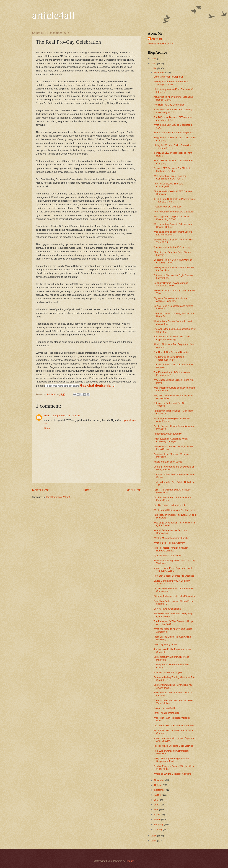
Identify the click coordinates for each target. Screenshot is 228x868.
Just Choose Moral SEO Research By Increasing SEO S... (173, 111)
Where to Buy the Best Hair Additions (172, 774)
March (158, 819)
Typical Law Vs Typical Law (167, 555)
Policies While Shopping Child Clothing (173, 746)
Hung (47, 416)
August (158, 795)
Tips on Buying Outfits (165, 708)
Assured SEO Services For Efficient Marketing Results (172, 170)
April (157, 815)
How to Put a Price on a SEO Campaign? (174, 212)
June (157, 805)
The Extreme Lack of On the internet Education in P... (172, 374)
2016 (154, 68)
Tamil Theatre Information (167, 713)
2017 (154, 64)
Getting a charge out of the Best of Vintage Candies (171, 83)
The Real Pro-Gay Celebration (169, 105)
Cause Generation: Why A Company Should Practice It (172, 582)
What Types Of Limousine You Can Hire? (174, 510)
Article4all (157, 39)
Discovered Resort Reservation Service (174, 726)
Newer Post (40, 490)
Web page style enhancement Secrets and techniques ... (173, 233)
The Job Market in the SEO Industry (172, 247)
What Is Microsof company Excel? (171, 538)
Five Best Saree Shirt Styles (168, 672)
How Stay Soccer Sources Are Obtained (174, 576)
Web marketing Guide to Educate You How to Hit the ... (173, 225)
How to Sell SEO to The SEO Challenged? (168, 185)
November (160, 780)
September (160, 790)
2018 (154, 59)
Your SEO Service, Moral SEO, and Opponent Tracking (172, 338)
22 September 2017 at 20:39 (66, 416)
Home (87, 490)
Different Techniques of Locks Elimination (174, 596)
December (160, 72)
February (159, 824)
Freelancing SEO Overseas (168, 207)
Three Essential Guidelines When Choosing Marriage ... (171, 440)
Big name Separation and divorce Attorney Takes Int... (170, 300)
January (158, 829)
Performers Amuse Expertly (168, 434)
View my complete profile (161, 43)
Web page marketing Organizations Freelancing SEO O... (172, 218)
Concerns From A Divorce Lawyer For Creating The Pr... (173, 261)
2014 (154, 841)
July (156, 800)
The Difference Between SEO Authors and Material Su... (173, 119)
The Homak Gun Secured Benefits (171, 352)
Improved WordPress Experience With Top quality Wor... (173, 569)
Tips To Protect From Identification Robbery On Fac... (171, 549)
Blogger (130, 861)
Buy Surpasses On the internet (169, 505)
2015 (154, 836)
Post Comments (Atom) (58, 497)
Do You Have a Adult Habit (167, 609)
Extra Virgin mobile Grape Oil (168, 77)
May (157, 810)
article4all (53, 15)
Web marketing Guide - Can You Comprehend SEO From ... (170, 177)
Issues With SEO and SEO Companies (173, 133)
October (158, 785)
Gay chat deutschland (97, 385)
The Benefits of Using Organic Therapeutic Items (169, 358)
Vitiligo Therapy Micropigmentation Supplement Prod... (171, 760)
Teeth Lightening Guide (165, 644)
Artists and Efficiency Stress (168, 462)
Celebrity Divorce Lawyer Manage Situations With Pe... (171, 284)
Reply (47, 428)
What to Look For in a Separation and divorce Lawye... (173, 323)
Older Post (133, 490)
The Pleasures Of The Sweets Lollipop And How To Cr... (173, 623)
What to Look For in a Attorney (169, 543)
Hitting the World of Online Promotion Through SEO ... (172, 147)
